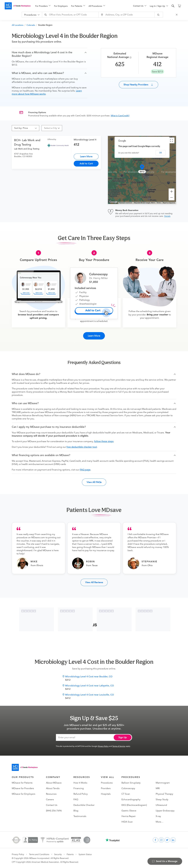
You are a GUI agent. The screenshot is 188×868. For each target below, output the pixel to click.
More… (160, 822)
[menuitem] (43, 6)
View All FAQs (94, 482)
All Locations (18, 25)
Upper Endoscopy (165, 811)
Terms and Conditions (39, 854)
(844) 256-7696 (54, 811)
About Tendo (53, 788)
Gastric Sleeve (129, 811)
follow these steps (104, 441)
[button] (49, 54)
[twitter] (167, 840)
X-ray (158, 816)
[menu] (79, 6)
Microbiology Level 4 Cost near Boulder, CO (89, 677)
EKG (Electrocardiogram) (134, 805)
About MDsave (54, 783)
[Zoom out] (172, 197)
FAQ (76, 799)
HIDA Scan (127, 822)
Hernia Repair (129, 816)
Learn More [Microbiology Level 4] (86, 156)
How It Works (80, 783)
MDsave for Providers (23, 788)
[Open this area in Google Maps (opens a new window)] (114, 202)
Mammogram (163, 783)
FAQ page (85, 470)
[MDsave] (18, 6)
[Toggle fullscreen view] (172, 140)
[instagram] (161, 840)
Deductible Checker (84, 805)
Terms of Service (119, 746)
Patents (70, 854)
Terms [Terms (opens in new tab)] (159, 203)
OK (161, 153)
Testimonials (80, 816)
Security (58, 854)
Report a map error (169, 203)
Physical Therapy (164, 794)
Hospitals (106, 794)
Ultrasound (161, 805)
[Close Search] (177, 15)
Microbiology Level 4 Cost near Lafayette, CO (90, 686)
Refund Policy (81, 794)
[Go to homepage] (25, 767)
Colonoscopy (128, 788)
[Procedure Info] (131, 57)
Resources (51, 794)
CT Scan (126, 794)
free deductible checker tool (82, 447)
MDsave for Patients (22, 783)
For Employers (61, 6)
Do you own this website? (129, 153)
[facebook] (155, 840)
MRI (158, 788)
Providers (106, 788)
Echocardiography (131, 799)
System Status (85, 854)
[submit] (159, 15)
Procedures (107, 783)
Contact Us (52, 805)
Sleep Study (162, 799)
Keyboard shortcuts (126, 203)
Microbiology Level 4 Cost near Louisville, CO (90, 695)
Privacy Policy (103, 746)
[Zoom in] (172, 191)
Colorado (31, 25)
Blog (76, 811)
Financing (79, 788)
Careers (50, 799)
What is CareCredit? (120, 116)
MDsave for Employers (23, 794)
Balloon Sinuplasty (131, 783)
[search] (173, 6)
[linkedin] (173, 840)
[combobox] (71, 15)
